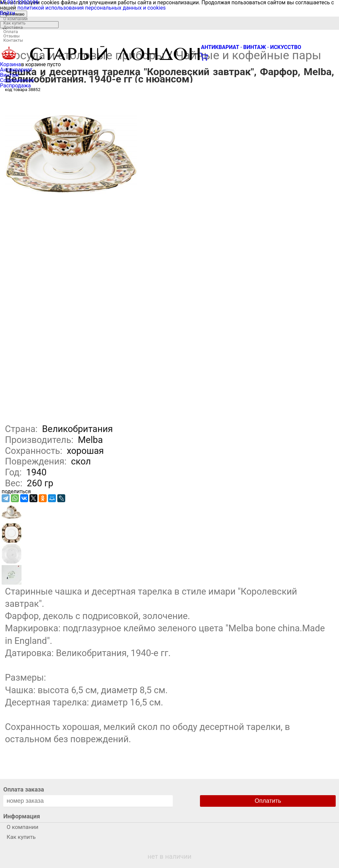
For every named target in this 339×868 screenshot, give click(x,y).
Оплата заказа (24, 789)
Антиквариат (16, 70)
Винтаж (9, 75)
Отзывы (11, 36)
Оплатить (268, 801)
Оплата (11, 32)
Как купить (14, 23)
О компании (15, 19)
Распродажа (15, 86)
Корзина (10, 64)
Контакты (13, 40)
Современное (17, 80)
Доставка (13, 27)
